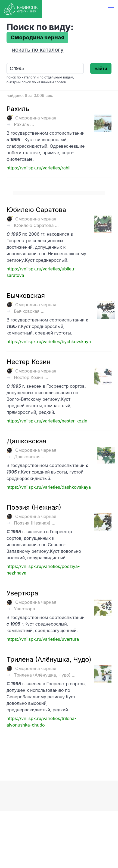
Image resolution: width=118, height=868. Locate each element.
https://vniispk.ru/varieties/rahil (38, 168)
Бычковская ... (29, 311)
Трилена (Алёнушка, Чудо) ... (45, 675)
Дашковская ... (30, 457)
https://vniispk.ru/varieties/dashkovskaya (49, 487)
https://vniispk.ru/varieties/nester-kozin (47, 421)
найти (101, 68)
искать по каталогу (38, 50)
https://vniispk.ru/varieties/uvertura (43, 639)
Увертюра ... (27, 609)
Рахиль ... (24, 124)
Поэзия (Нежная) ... (35, 523)
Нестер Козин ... (31, 377)
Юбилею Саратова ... (36, 225)
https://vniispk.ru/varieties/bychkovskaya (49, 342)
